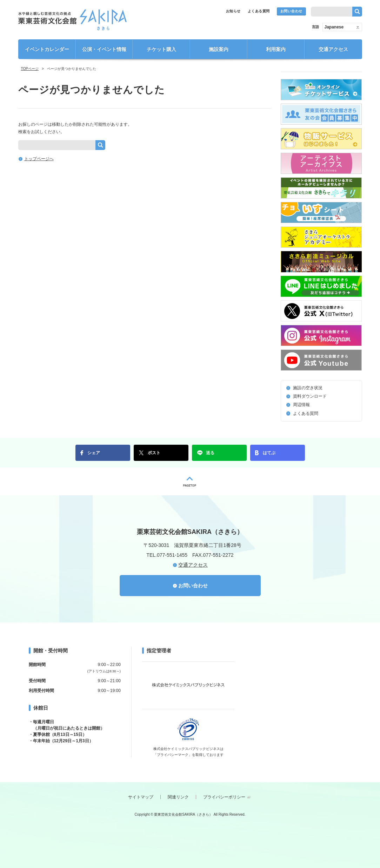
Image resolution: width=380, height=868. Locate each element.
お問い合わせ (291, 11)
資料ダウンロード (310, 396)
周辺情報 (301, 405)
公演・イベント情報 (104, 49)
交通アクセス (333, 49)
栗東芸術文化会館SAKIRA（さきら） (72, 20)
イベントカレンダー (47, 49)
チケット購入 (161, 49)
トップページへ (39, 159)
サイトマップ (141, 797)
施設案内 (219, 49)
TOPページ (30, 69)
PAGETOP (190, 481)
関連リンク (178, 797)
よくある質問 (259, 11)
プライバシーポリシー (224, 797)
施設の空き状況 (308, 388)
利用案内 (276, 49)
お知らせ (233, 11)
